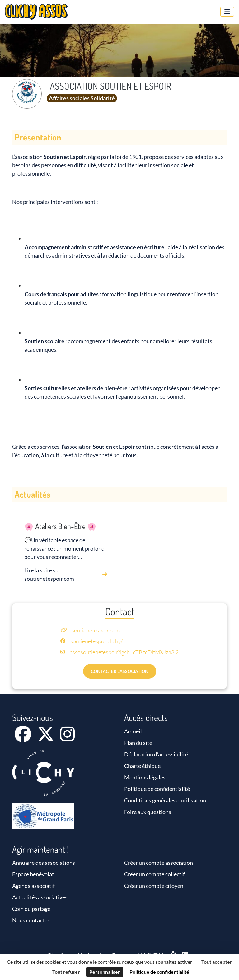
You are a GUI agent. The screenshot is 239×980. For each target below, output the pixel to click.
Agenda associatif (33, 886)
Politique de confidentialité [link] (159, 972)
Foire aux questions (148, 812)
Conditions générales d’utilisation (165, 800)
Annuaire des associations (44, 863)
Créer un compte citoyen (154, 886)
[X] (46, 738)
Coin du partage (31, 909)
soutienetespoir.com (96, 630)
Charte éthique (142, 766)
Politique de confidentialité (157, 789)
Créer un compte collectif (155, 874)
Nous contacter (31, 920)
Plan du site (138, 743)
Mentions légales (145, 777)
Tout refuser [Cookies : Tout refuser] (66, 972)
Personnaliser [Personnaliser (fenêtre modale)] (105, 972)
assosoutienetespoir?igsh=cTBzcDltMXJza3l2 (124, 652)
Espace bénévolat (33, 874)
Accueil (133, 731)
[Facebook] (23, 738)
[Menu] (227, 12)
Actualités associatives (40, 897)
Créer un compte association (159, 863)
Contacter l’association (120, 671)
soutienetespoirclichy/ (96, 641)
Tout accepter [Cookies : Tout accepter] (217, 962)
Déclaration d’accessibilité (156, 754)
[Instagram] (67, 738)
